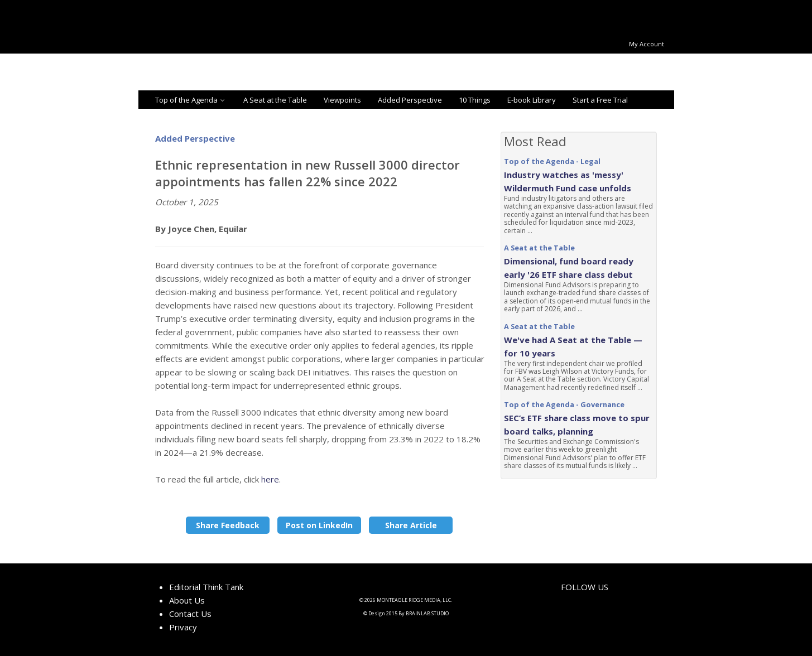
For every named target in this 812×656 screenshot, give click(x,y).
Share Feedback (228, 525)
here (270, 479)
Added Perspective (410, 100)
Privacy (183, 627)
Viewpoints (342, 100)
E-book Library (532, 100)
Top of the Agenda (191, 100)
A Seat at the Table (275, 100)
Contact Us (190, 614)
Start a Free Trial (600, 100)
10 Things (475, 100)
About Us (187, 600)
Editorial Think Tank (206, 587)
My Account (647, 44)
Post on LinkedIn (319, 525)
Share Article (411, 525)
